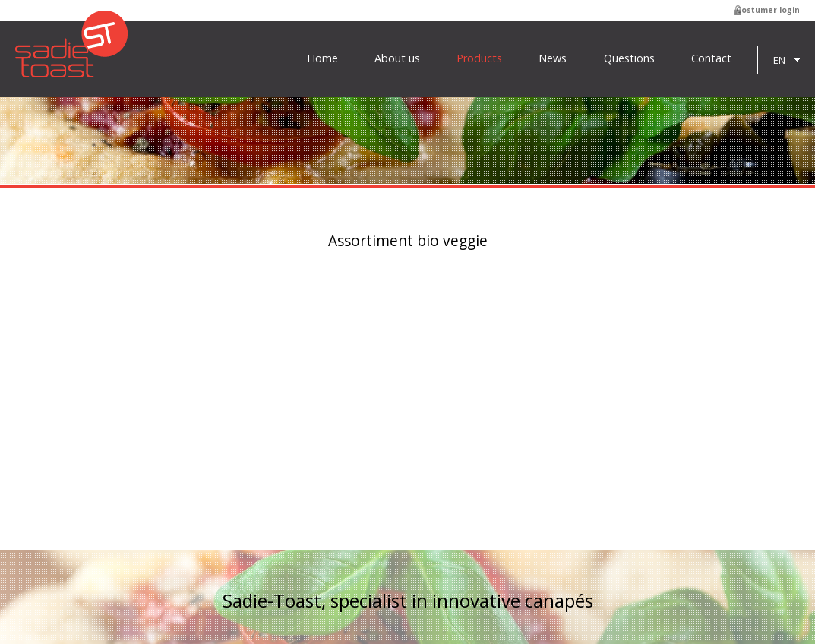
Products (479, 58)
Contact (711, 58)
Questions (629, 58)
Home (322, 58)
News (553, 58)
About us (397, 58)
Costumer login (768, 10)
